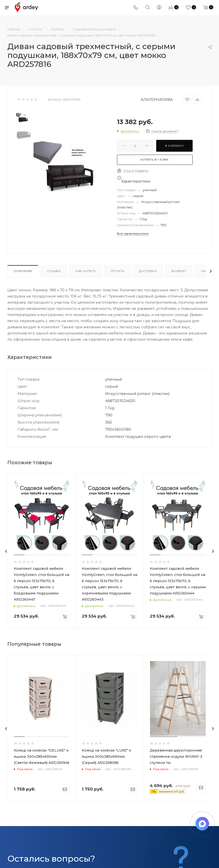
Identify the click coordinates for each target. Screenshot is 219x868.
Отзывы (54, 271)
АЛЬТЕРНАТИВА (157, 100)
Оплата (118, 271)
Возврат (179, 271)
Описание (23, 271)
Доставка (148, 271)
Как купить (86, 271)
